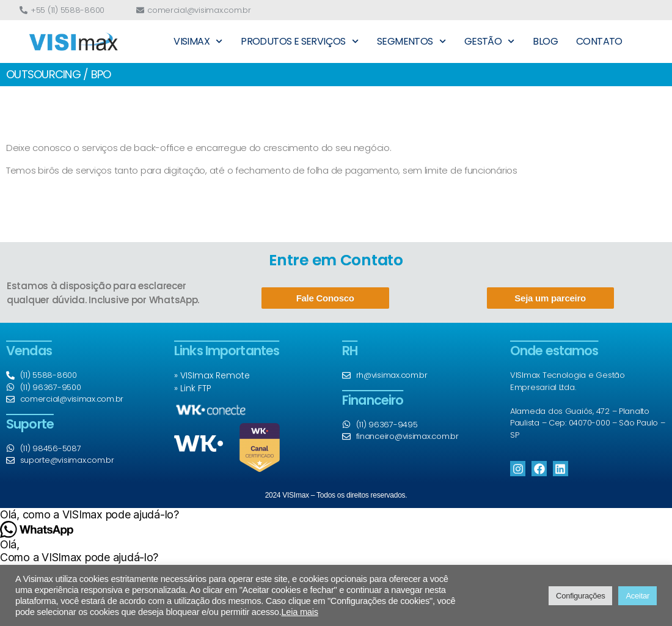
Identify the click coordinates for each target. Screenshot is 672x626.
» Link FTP (193, 388)
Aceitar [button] (637, 596)
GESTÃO (490, 41)
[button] (336, 514)
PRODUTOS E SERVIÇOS (300, 41)
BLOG (545, 41)
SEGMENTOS (411, 41)
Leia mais (299, 612)
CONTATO (599, 41)
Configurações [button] (580, 596)
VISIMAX (198, 41)
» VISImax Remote (212, 375)
